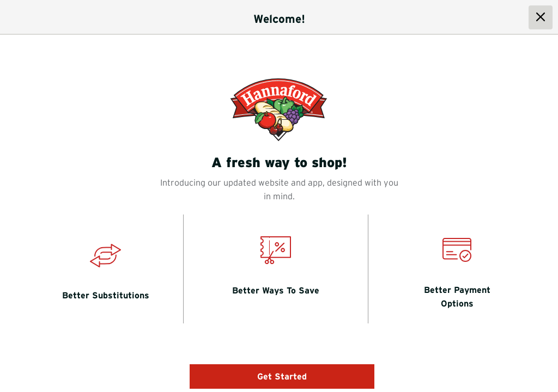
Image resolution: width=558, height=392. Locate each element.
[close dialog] (541, 17)
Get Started (282, 376)
